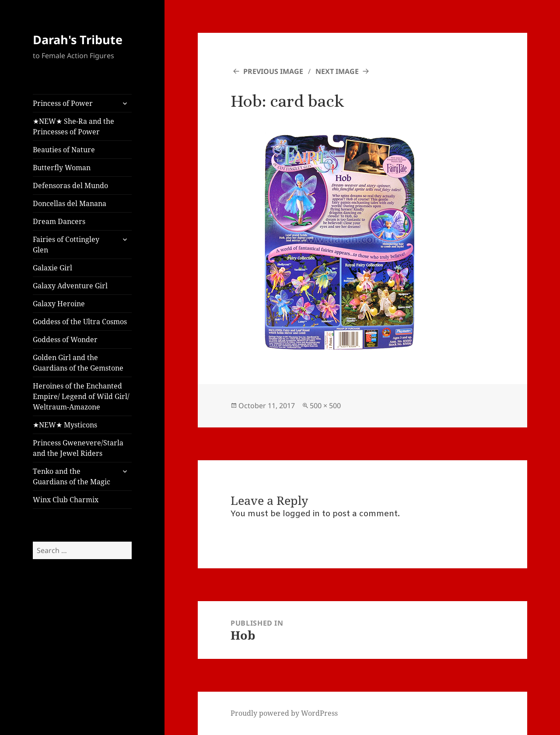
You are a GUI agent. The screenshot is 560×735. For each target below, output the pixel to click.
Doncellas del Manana (70, 203)
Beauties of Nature (64, 150)
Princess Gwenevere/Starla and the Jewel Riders (78, 448)
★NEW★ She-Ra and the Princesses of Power (73, 126)
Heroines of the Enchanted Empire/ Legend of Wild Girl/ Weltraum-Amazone (81, 396)
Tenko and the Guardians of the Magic (72, 476)
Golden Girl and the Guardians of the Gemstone (78, 363)
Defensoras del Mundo (70, 185)
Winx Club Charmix (66, 500)
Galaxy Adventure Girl (70, 286)
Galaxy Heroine (59, 304)
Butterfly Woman (62, 168)
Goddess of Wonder (65, 339)
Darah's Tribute (78, 40)
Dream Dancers (59, 221)
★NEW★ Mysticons (65, 425)
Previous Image (273, 71)
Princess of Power (63, 103)
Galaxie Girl (52, 268)
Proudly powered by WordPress (284, 713)
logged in (301, 514)
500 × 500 (325, 406)
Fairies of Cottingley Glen (66, 245)
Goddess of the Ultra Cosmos (80, 322)
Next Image (337, 71)
